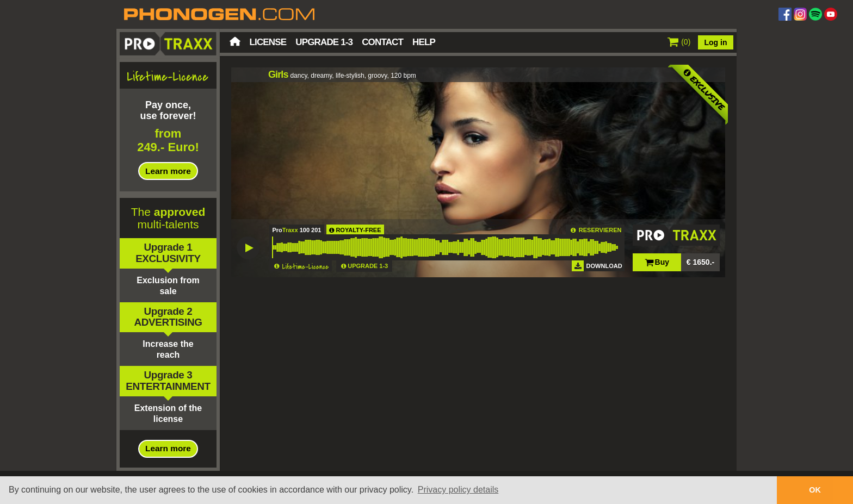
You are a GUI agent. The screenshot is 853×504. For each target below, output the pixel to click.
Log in (716, 42)
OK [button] (815, 490)
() (679, 42)
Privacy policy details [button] (458, 490)
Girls (278, 74)
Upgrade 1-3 (324, 42)
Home (235, 41)
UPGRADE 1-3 (368, 266)
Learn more (168, 171)
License (268, 42)
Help (424, 42)
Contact (382, 42)
